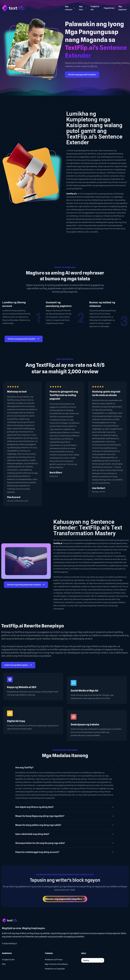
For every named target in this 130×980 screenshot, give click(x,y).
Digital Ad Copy (16, 721)
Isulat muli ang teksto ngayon (18, 665)
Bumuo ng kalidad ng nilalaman (102, 304)
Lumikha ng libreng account (14, 304)
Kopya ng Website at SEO (22, 687)
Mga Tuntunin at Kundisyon (56, 964)
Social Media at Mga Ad (84, 691)
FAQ (4, 964)
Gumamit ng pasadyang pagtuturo (59, 304)
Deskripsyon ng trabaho (85, 724)
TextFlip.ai (13, 944)
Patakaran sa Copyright (55, 969)
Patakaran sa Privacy (54, 960)
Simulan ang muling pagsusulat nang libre (26, 585)
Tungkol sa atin (8, 960)
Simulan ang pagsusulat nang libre (82, 75)
